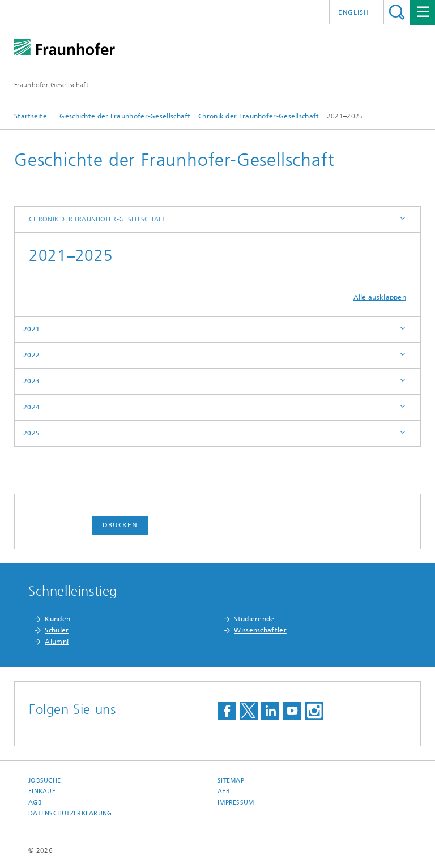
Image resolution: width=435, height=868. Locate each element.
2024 (31, 407)
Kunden (57, 619)
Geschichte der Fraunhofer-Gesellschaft (125, 116)
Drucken (120, 525)
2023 (31, 381)
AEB (224, 791)
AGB (35, 803)
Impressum (236, 803)
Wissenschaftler (260, 630)
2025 (31, 433)
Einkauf (42, 791)
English (354, 12)
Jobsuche (44, 781)
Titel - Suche (397, 12)
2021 (31, 329)
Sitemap (231, 781)
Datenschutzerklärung (70, 813)
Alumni (57, 642)
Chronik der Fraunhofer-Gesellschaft (259, 116)
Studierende (254, 619)
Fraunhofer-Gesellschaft (51, 85)
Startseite (31, 116)
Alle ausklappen (380, 297)
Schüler (57, 630)
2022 (31, 355)
